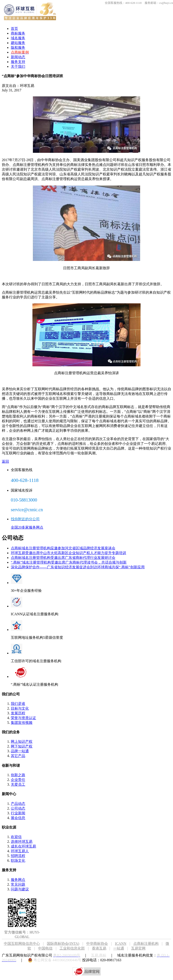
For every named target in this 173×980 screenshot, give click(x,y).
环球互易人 (20, 851)
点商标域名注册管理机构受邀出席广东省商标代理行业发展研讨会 (63, 558)
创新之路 (18, 775)
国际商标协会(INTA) (63, 944)
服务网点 (18, 880)
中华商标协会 (97, 944)
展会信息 (18, 818)
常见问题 (18, 884)
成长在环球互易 (23, 846)
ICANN (124, 944)
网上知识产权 (22, 742)
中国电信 (45, 948)
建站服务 (18, 43)
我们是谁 (18, 704)
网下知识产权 (22, 746)
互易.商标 (99, 955)
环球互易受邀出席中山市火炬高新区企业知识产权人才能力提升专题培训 (68, 553)
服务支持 (18, 62)
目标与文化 (20, 708)
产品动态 (18, 804)
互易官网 (138, 948)
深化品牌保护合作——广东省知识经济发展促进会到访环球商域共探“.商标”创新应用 (78, 567)
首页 (14, 29)
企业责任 (18, 780)
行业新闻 (18, 813)
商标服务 (18, 33)
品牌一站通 (20, 751)
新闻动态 (18, 57)
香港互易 (99, 948)
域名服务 (18, 38)
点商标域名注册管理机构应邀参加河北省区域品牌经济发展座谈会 (63, 548)
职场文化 (18, 860)
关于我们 (18, 66)
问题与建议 (20, 889)
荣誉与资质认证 (23, 718)
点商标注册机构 (146, 944)
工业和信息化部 (72, 948)
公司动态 (18, 808)
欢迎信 (16, 837)
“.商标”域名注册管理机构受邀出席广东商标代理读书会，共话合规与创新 (69, 562)
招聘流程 (18, 856)
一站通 (119, 948)
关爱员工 (18, 784)
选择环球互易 (22, 842)
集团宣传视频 (22, 723)
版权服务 (18, 48)
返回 (5, 461)
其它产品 (18, 756)
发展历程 (18, 713)
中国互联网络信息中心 (22, 944)
